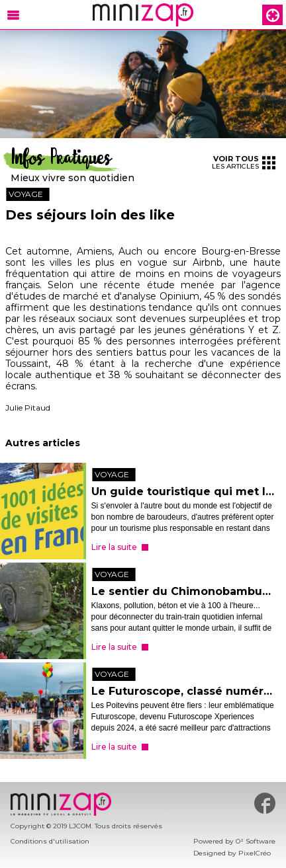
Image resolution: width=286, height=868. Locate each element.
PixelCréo (255, 853)
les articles (244, 162)
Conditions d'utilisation (50, 841)
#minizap (265, 803)
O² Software (256, 841)
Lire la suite (114, 547)
